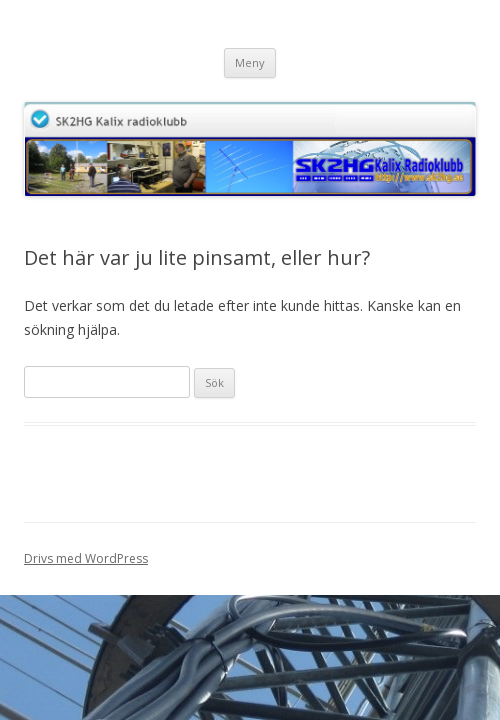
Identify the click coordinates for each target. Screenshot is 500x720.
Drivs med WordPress (86, 558)
